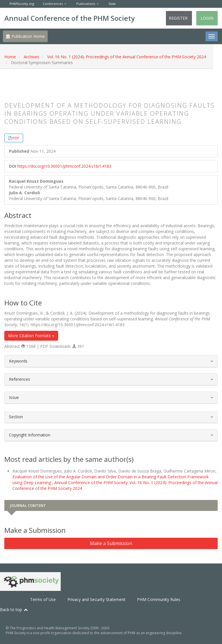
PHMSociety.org (22, 4)
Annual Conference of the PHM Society (70, 18)
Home (10, 57)
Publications (86, 4)
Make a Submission (111, 543)
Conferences (53, 4)
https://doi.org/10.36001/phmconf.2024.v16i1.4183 (64, 166)
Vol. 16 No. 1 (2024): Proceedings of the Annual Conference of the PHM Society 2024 (127, 57)
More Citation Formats (31, 336)
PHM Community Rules (159, 599)
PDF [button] (16, 138)
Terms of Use (43, 599)
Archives (32, 57)
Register (178, 18)
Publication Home (25, 36)
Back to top (14, 610)
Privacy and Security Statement (96, 599)
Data (112, 4)
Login (207, 18)
